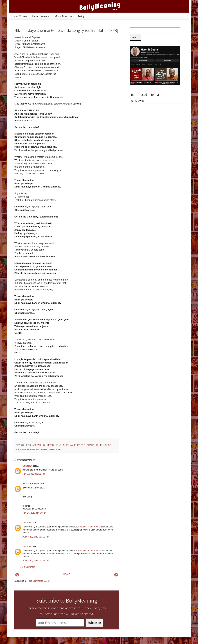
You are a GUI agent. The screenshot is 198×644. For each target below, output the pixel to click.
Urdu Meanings (41, 16)
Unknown (27, 466)
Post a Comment (27, 567)
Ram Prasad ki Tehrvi (145, 95)
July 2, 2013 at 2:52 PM (34, 474)
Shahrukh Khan (97, 445)
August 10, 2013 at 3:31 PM (36, 537)
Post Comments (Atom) (39, 581)
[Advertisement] (92, 60)
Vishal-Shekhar (51, 450)
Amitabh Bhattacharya (47, 445)
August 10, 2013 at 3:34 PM (36, 561)
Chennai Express (74, 445)
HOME (67, 574)
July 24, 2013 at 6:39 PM (34, 513)
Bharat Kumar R (31, 484)
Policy (81, 16)
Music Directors (64, 16)
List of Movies (19, 16)
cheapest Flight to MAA (89, 527)
